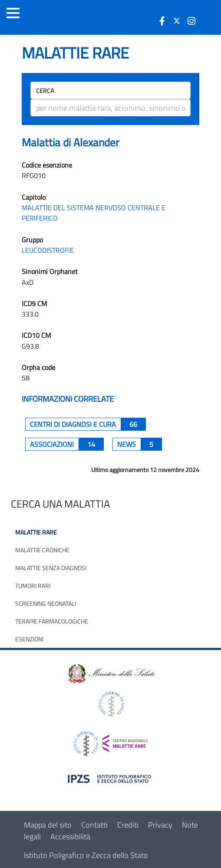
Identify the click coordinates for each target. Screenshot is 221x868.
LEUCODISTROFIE (48, 250)
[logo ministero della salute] (111, 673)
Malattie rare (36, 532)
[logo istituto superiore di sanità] (111, 704)
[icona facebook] (162, 21)
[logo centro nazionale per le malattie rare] (111, 741)
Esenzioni (29, 639)
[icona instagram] (191, 21)
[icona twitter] (177, 21)
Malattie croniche (42, 550)
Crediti (128, 825)
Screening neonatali (46, 603)
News (140, 444)
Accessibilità (70, 837)
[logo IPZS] (111, 778)
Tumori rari (33, 586)
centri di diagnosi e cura (88, 424)
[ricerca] (110, 108)
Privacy (160, 825)
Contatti (94, 825)
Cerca (45, 91)
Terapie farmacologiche (52, 621)
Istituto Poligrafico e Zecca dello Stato (86, 855)
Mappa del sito (48, 825)
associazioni (67, 444)
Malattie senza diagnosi (51, 568)
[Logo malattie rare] (54, 17)
